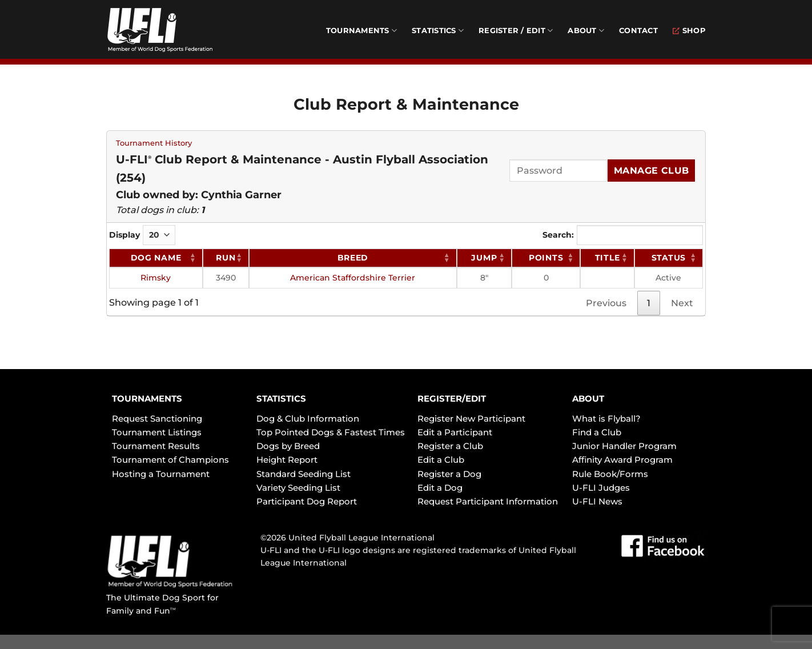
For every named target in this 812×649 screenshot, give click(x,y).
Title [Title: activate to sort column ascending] (608, 258)
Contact (638, 31)
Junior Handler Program (624, 446)
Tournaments (361, 31)
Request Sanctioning (157, 418)
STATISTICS (281, 398)
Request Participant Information (488, 501)
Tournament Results (156, 446)
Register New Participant (471, 418)
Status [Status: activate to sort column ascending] (669, 258)
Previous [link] (606, 303)
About (586, 31)
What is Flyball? (606, 418)
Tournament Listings (157, 432)
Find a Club (597, 432)
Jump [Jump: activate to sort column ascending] (484, 258)
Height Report (287, 460)
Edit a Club (441, 460)
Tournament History (154, 143)
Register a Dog (449, 474)
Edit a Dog (440, 488)
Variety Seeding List (298, 488)
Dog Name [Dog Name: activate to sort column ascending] (156, 258)
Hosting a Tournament (161, 474)
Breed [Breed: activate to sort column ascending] (353, 258)
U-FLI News (597, 501)
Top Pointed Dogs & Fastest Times (331, 432)
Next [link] (682, 303)
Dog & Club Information (308, 418)
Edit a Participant (455, 432)
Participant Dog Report (307, 501)
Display (142, 235)
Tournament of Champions (170, 460)
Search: (623, 235)
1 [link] (649, 303)
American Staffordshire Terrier (353, 278)
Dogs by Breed (288, 446)
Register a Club (450, 446)
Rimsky (156, 278)
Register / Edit (516, 31)
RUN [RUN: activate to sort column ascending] (226, 258)
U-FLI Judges (601, 488)
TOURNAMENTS (147, 398)
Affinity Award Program (622, 460)
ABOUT (588, 398)
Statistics (438, 31)
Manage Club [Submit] (652, 171)
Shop (689, 31)
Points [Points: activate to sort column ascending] (546, 258)
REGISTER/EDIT (452, 398)
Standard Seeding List (304, 474)
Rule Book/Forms (610, 474)
